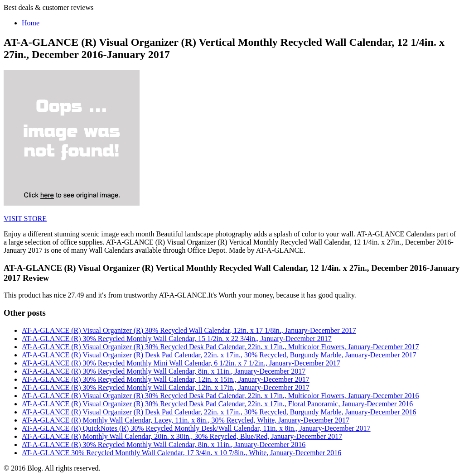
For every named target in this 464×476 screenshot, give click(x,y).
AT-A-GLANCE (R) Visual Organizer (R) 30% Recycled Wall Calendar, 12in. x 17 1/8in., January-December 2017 (189, 330)
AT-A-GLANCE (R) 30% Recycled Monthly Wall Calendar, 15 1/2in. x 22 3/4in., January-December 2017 (177, 339)
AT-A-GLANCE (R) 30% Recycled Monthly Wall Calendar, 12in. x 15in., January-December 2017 (166, 379)
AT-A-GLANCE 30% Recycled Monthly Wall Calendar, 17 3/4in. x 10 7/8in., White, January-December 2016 (181, 453)
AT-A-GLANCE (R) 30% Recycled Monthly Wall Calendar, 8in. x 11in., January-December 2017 (164, 371)
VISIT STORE (25, 219)
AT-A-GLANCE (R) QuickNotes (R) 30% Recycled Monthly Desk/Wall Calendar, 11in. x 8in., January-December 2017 (196, 428)
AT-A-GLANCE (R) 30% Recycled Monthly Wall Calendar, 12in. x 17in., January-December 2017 (166, 387)
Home (31, 23)
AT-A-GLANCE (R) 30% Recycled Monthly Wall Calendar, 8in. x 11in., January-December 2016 (164, 445)
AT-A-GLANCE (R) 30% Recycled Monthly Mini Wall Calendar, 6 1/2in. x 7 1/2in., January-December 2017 (181, 363)
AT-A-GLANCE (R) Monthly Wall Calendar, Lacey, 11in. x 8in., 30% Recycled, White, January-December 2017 (186, 420)
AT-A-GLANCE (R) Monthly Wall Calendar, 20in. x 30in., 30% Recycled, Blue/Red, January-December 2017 (182, 436)
